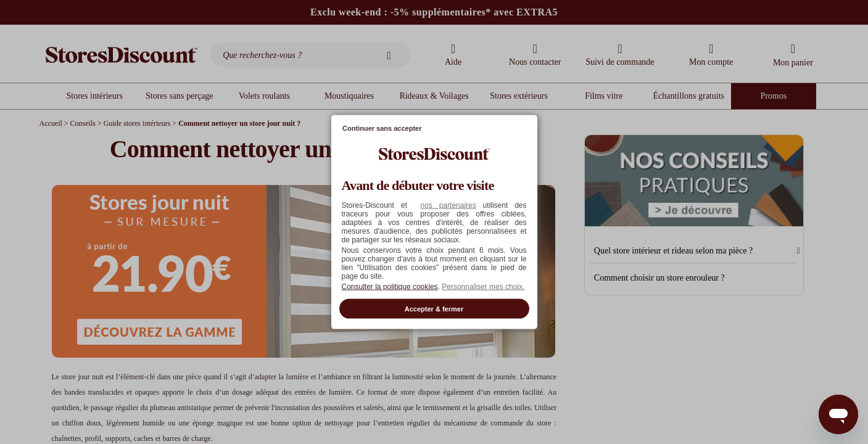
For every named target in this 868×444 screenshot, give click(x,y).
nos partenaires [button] (448, 205)
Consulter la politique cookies (390, 286)
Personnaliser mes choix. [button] (483, 286)
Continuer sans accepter (382, 128)
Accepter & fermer (434, 308)
